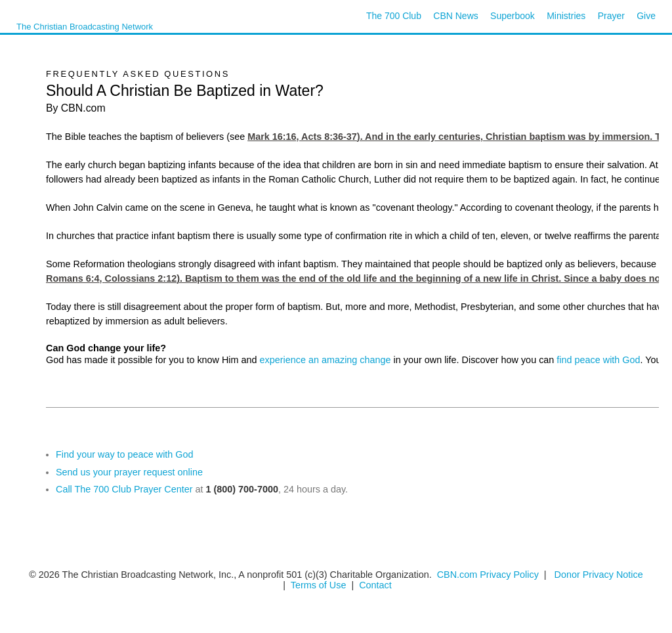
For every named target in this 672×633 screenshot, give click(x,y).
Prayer (611, 16)
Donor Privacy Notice (599, 575)
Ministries (566, 16)
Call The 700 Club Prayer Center (124, 489)
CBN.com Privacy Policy (488, 575)
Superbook (513, 16)
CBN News (455, 16)
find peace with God (598, 360)
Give (646, 16)
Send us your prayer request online (129, 472)
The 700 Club (394, 16)
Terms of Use (320, 585)
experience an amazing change (325, 360)
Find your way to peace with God (125, 454)
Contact (375, 585)
